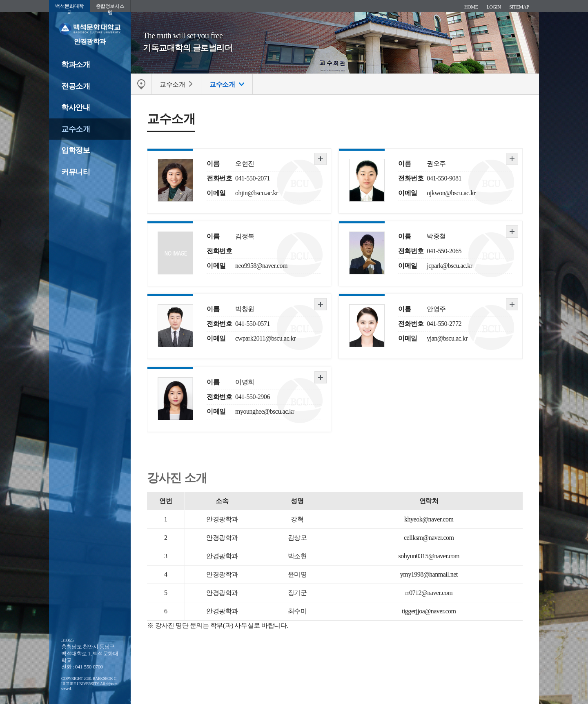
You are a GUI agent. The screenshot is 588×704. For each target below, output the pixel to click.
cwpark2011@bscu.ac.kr (265, 338)
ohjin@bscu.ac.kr (257, 193)
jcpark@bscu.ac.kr (449, 266)
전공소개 (76, 86)
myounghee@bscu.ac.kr (265, 411)
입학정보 (76, 150)
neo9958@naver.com (261, 266)
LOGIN (493, 7)
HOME (471, 7)
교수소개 (76, 129)
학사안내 (76, 107)
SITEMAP (519, 7)
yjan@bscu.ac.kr (447, 338)
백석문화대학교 (69, 8)
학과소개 (76, 65)
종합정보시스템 (110, 8)
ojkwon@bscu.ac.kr (451, 193)
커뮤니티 (76, 172)
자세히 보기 (321, 159)
